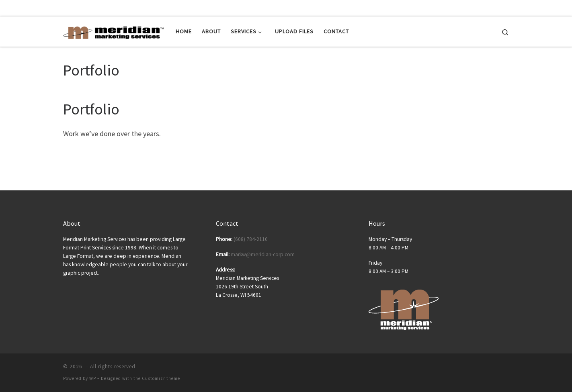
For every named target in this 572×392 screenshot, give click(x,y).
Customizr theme (161, 378)
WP (93, 378)
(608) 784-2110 (251, 239)
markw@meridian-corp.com (263, 254)
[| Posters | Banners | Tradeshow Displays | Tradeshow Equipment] (113, 31)
